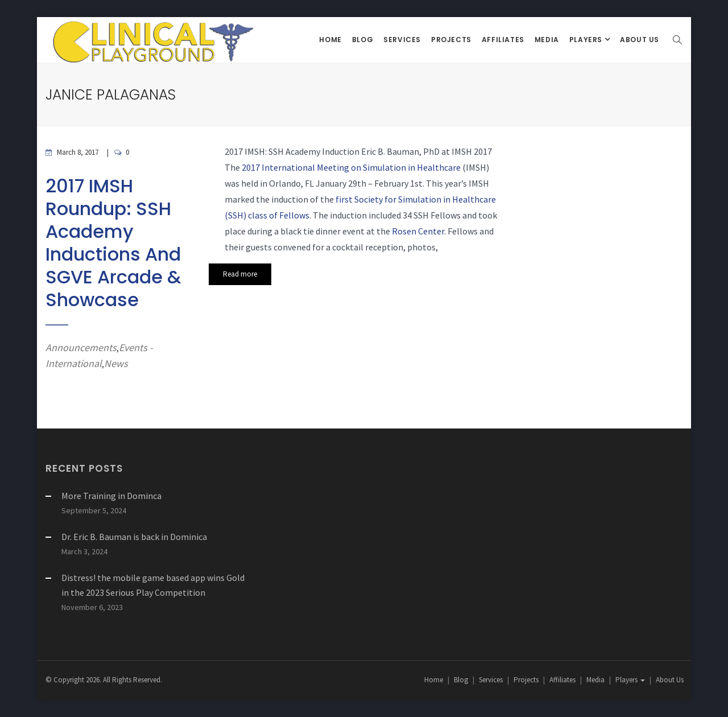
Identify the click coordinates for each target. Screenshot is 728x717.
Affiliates (503, 40)
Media (547, 40)
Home (330, 40)
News (116, 363)
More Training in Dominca (111, 496)
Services (402, 40)
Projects (451, 40)
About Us (640, 40)
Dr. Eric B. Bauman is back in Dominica (134, 537)
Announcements (81, 347)
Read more (240, 274)
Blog (363, 40)
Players (587, 40)
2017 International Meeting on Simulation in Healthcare (351, 167)
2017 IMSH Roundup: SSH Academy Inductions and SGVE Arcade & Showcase (113, 243)
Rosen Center (418, 231)
